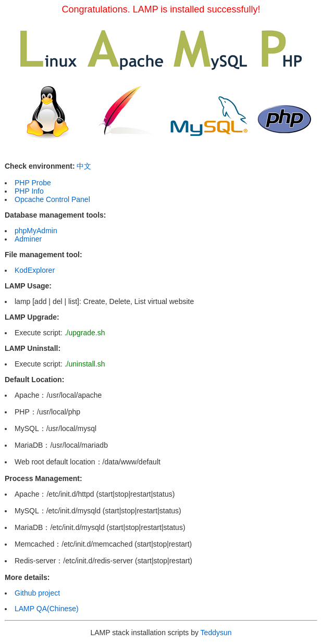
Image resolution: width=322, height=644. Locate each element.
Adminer (28, 239)
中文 (84, 166)
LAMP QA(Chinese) (47, 609)
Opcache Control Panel (52, 199)
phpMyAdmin (36, 231)
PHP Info (29, 191)
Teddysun (216, 633)
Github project (37, 593)
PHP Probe (33, 183)
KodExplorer (35, 270)
